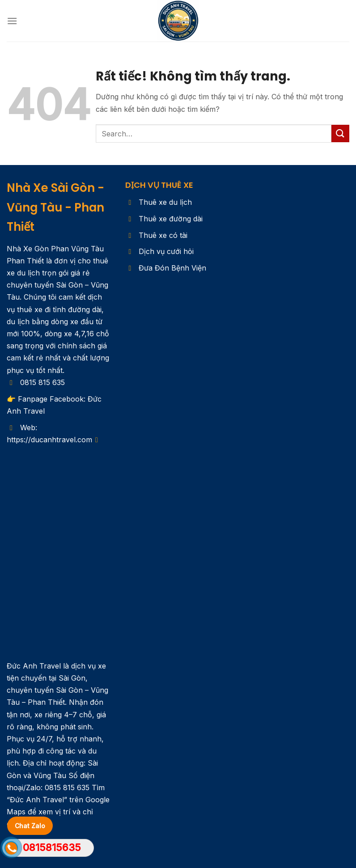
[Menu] (12, 21)
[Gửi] (340, 133)
